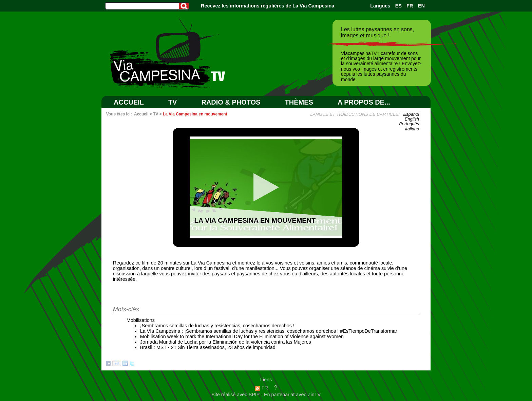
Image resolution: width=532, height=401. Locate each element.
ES (398, 6)
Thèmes (299, 102)
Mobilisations (141, 320)
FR (410, 6)
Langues (380, 6)
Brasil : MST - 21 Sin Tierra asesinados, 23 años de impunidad (208, 347)
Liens (266, 380)
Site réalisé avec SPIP (236, 395)
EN (421, 6)
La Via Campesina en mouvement (195, 114)
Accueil (129, 102)
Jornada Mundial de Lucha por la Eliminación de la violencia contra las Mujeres (226, 342)
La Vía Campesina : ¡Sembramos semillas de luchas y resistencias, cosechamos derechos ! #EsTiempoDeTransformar (269, 331)
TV (173, 102)
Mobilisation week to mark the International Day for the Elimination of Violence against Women (242, 336)
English (412, 119)
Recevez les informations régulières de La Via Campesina (268, 6)
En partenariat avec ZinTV (292, 395)
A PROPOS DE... (364, 102)
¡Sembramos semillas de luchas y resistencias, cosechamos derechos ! (217, 326)
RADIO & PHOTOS (231, 102)
